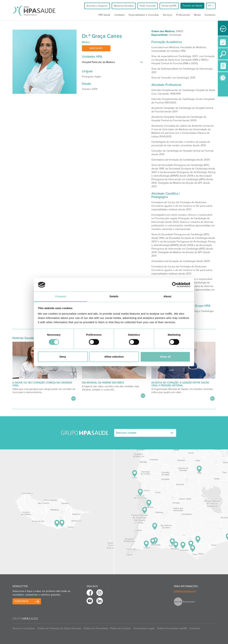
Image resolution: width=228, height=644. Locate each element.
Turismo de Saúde (192, 6)
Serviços (168, 15)
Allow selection (114, 357)
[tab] (114, 63)
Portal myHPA (169, 6)
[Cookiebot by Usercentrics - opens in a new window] (175, 285)
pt (211, 6)
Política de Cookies (121, 628)
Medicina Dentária (124, 6)
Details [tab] (114, 296)
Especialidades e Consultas (144, 15)
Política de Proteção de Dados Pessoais (59, 628)
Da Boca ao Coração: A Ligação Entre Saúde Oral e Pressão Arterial (180, 384)
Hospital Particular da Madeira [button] (98, 62)
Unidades (120, 15)
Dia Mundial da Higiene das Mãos (103, 383)
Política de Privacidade (96, 628)
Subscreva (21, 601)
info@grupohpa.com (185, 591)
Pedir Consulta (148, 6)
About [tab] (167, 296)
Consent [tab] (61, 296)
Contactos (210, 15)
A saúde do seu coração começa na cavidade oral (42, 384)
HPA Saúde (104, 15)
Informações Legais (144, 628)
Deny (63, 357)
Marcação (96, 48)
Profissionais (183, 15)
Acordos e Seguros (97, 6)
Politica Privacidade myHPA (172, 628)
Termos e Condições (24, 628)
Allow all (165, 357)
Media (197, 15)
